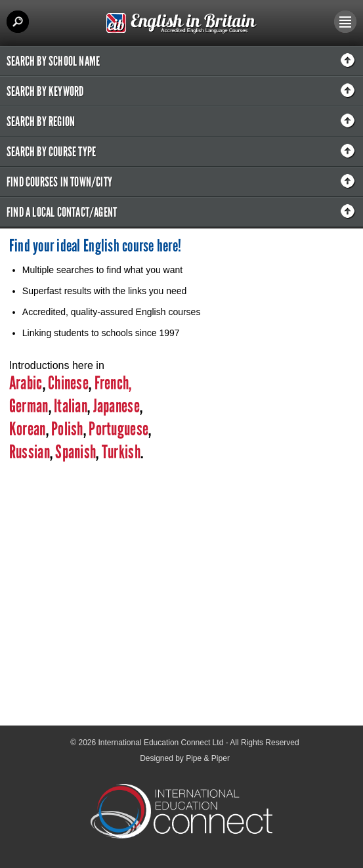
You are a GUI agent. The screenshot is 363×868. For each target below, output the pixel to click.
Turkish (121, 452)
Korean (28, 429)
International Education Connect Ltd (161, 743)
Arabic (26, 383)
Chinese (68, 383)
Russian (30, 452)
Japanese (117, 406)
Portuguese (117, 429)
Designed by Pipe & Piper (185, 758)
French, (113, 383)
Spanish (74, 452)
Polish (67, 429)
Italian (71, 406)
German (29, 406)
